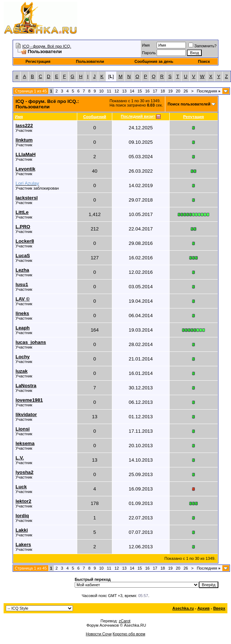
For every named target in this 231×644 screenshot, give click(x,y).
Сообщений (95, 117)
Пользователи (90, 61)
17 (155, 91)
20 (178, 91)
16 (147, 91)
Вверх (219, 608)
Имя (146, 45)
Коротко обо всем (129, 634)
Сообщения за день (154, 61)
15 (140, 91)
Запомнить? (202, 46)
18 (163, 91)
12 (117, 91)
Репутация (194, 117)
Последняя (208, 91)
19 (170, 91)
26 (186, 91)
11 (109, 91)
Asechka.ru (183, 608)
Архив (204, 608)
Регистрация (38, 61)
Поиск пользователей (189, 104)
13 (124, 91)
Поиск (204, 61)
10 (101, 91)
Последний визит (138, 116)
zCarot (125, 621)
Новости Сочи (99, 634)
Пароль (149, 53)
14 (132, 91)
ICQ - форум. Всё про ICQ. (47, 46)
